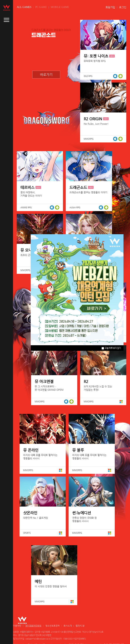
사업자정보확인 (79, 639)
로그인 (123, 7)
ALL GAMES (24, 7)
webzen (6, 8)
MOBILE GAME (60, 7)
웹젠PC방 (80, 626)
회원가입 (110, 7)
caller (6, 20)
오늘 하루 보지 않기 (111, 348)
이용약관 (17, 626)
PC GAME (41, 7)
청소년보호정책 (52, 626)
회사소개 (68, 626)
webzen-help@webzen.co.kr (38, 639)
